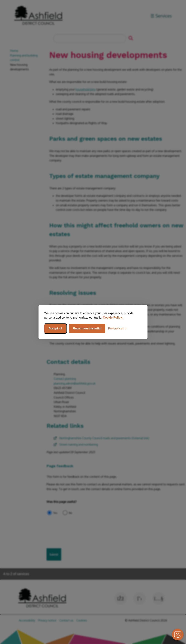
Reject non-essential (87, 328)
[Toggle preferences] (117, 329)
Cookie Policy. (113, 318)
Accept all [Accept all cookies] (55, 328)
